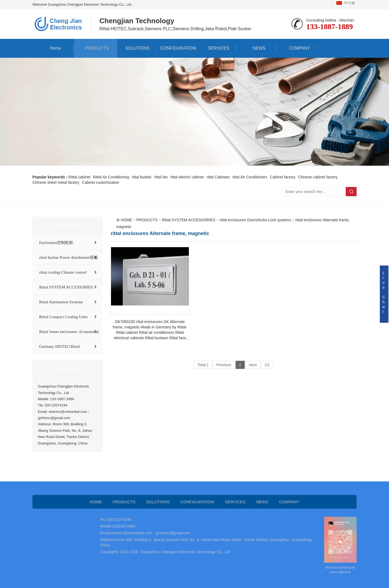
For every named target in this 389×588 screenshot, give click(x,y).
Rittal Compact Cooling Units (63, 317)
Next (253, 365)
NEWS (256, 48)
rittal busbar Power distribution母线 (68, 257)
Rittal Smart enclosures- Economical (69, 332)
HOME (126, 220)
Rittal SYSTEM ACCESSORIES (66, 287)
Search (351, 192)
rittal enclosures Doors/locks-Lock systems (255, 220)
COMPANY (297, 48)
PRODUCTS (94, 48)
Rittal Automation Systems (61, 302)
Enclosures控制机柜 (56, 243)
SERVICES (216, 48)
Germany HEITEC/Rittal (59, 346)
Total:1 (203, 365)
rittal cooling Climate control (63, 272)
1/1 (267, 365)
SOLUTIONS (135, 48)
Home (53, 48)
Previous (224, 365)
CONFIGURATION (175, 48)
